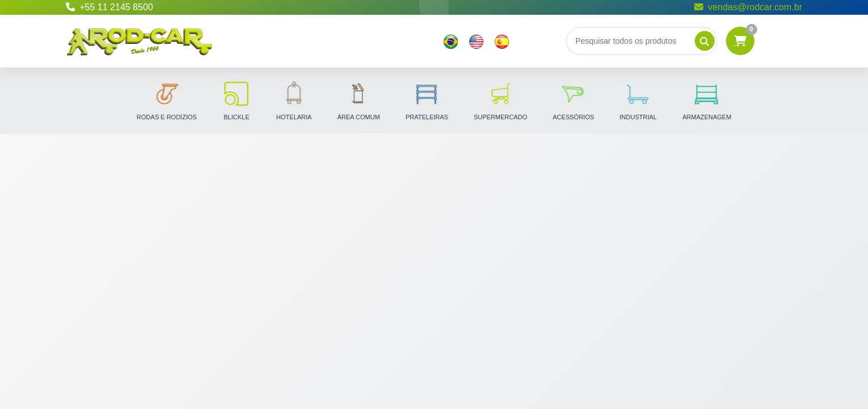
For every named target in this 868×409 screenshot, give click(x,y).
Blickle (236, 100)
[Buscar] (642, 41)
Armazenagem (707, 100)
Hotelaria (294, 100)
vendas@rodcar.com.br (748, 7)
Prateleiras (427, 100)
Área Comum (359, 100)
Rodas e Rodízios (167, 100)
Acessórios (573, 100)
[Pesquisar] (705, 41)
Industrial (638, 100)
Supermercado (500, 100)
